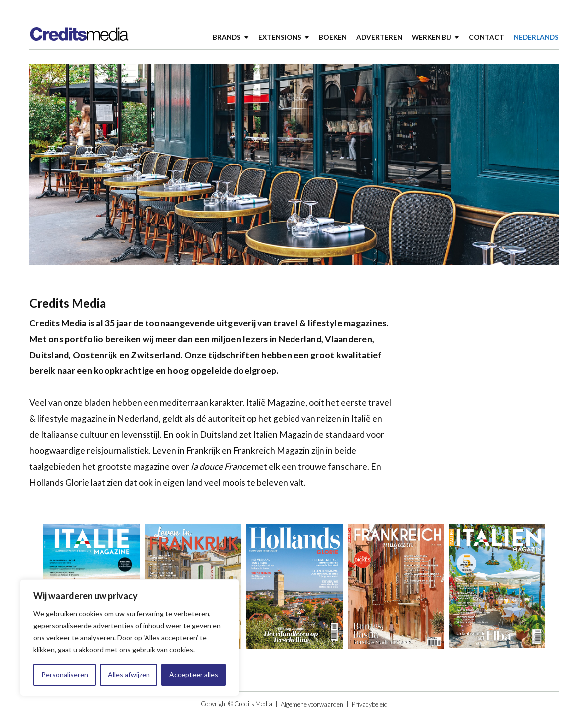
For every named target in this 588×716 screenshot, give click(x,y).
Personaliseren (65, 674)
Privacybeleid (370, 704)
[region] (130, 638)
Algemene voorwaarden (312, 704)
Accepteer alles (194, 674)
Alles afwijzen (129, 674)
